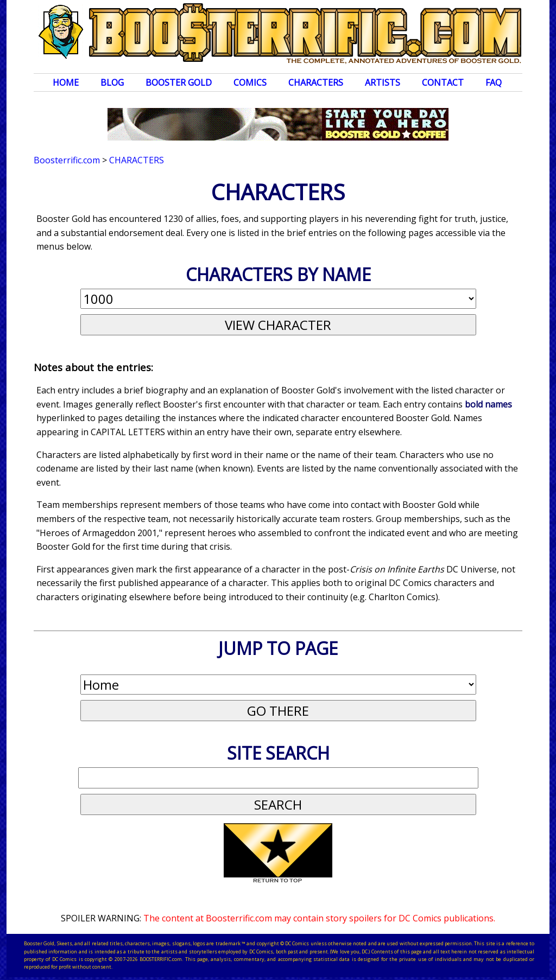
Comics (250, 82)
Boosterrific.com (67, 160)
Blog (112, 82)
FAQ (494, 82)
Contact (443, 82)
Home (66, 82)
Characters (316, 82)
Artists (383, 82)
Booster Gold (179, 82)
